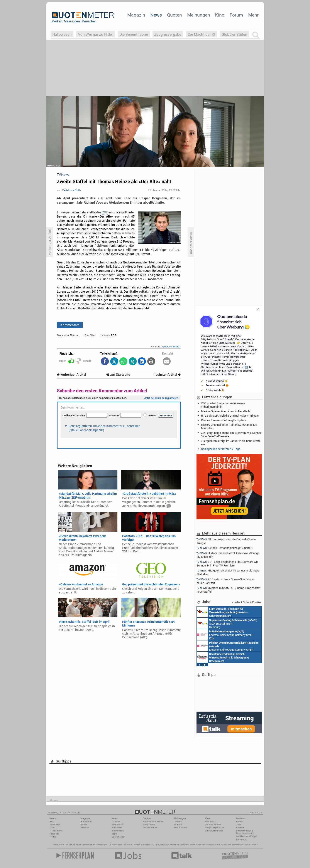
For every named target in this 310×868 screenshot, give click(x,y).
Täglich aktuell (150, 828)
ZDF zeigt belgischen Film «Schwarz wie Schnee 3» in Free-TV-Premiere (231, 434)
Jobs (239, 825)
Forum (236, 15)
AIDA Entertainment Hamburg (227, 623)
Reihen (84, 825)
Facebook (54, 834)
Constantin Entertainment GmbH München (223, 657)
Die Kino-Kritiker (213, 825)
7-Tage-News (56, 831)
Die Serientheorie (134, 34)
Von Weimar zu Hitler (96, 34)
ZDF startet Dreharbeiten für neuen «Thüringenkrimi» (223, 405)
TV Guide (156, 845)
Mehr (253, 15)
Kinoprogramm (213, 845)
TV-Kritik (178, 825)
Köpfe (114, 834)
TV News (128, 845)
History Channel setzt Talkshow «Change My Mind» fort (229, 426)
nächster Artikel (167, 375)
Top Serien (251, 845)
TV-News (116, 822)
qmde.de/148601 (171, 346)
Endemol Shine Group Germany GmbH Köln (225, 635)
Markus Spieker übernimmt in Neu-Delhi (226, 411)
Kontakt (240, 828)
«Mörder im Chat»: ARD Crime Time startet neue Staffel (229, 590)
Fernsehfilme (182, 845)
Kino (220, 15)
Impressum (242, 839)
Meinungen (199, 15)
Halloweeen (62, 34)
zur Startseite (118, 375)
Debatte (178, 822)
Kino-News (210, 822)
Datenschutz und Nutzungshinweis (245, 832)
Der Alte (90, 335)
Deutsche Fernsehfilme (233, 845)
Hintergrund (86, 822)
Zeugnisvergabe (168, 34)
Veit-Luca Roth (71, 190)
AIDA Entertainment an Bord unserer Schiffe (222, 612)
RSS (52, 822)
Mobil (52, 828)
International (118, 831)
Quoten (174, 15)
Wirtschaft (117, 828)
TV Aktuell (71, 845)
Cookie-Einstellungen (247, 836)
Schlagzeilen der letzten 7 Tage (221, 449)
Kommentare (70, 325)
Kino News (59, 845)
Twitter (53, 837)
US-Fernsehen (118, 837)
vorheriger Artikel (71, 375)
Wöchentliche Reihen (153, 822)
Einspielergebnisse (214, 828)
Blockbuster (168, 845)
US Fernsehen (115, 845)
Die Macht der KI (202, 34)
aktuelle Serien (197, 845)
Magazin (136, 15)
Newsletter (55, 825)
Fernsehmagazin (86, 845)
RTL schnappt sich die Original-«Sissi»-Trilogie (230, 416)
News (156, 15)
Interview (85, 828)
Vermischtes (118, 825)
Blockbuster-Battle (214, 831)
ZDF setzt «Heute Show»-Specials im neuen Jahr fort (226, 581)
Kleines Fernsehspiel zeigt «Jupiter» (224, 420)
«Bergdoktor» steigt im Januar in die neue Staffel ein (231, 442)
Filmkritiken (101, 845)
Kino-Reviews (181, 828)
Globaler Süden (234, 34)
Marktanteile (149, 825)
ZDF (105, 212)
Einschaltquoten (142, 845)
